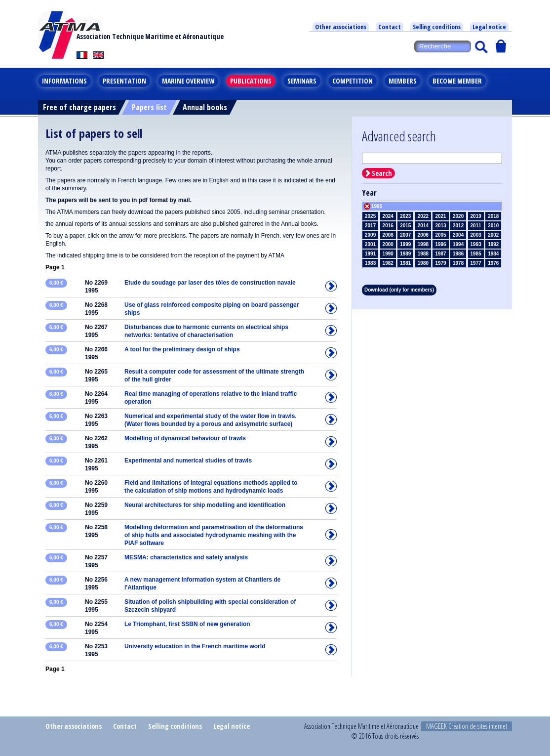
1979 (440, 263)
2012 (458, 226)
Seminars (302, 81)
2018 (493, 216)
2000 (388, 244)
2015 (405, 226)
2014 (423, 226)
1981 (405, 263)
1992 (493, 244)
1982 (388, 263)
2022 (423, 216)
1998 (423, 244)
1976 (493, 263)
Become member (457, 81)
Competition (353, 81)
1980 (423, 263)
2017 (370, 226)
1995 (377, 206)
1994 (458, 244)
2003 (476, 235)
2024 (388, 216)
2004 (458, 235)
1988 (423, 254)
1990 (388, 254)
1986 (458, 254)
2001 (370, 244)
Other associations (341, 27)
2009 (370, 235)
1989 (405, 254)
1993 (476, 244)
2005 (440, 235)
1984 (493, 254)
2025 (370, 216)
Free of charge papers (79, 107)
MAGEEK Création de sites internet (467, 726)
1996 (440, 244)
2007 (405, 235)
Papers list (149, 107)
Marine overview (188, 81)
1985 (476, 254)
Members (403, 81)
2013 (440, 226)
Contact (390, 27)
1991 (370, 254)
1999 (405, 244)
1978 (458, 263)
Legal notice (489, 27)
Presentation (124, 81)
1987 (440, 254)
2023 (405, 216)
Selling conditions (437, 27)
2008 (388, 235)
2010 (493, 226)
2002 (493, 235)
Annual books (205, 107)
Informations (64, 81)
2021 (440, 216)
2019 (476, 216)
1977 (476, 263)
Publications (251, 81)
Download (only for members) (399, 290)
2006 (423, 235)
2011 (476, 226)
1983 (370, 263)
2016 (388, 226)
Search (382, 173)
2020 (458, 216)
